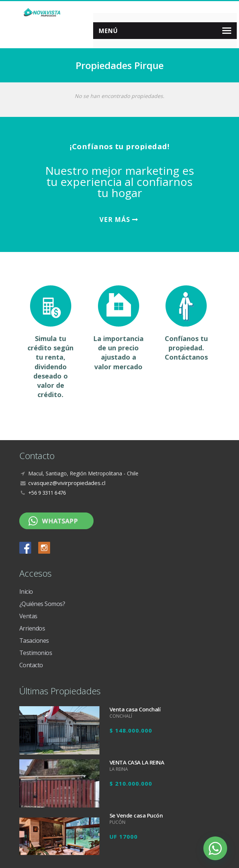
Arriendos (32, 628)
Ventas (28, 616)
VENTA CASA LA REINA (137, 762)
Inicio (26, 592)
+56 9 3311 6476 (47, 493)
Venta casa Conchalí (135, 709)
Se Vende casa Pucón (136, 815)
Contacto (31, 665)
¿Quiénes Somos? (42, 604)
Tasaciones (34, 641)
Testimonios (36, 653)
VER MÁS (119, 220)
